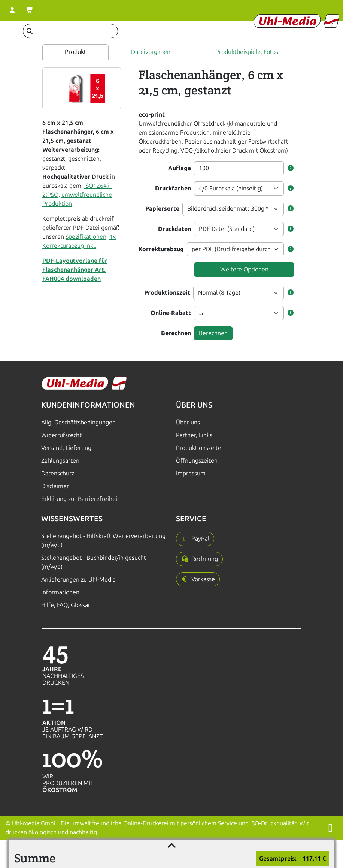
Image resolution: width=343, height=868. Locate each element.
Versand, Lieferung (66, 448)
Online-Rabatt (171, 313)
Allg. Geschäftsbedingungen (78, 422)
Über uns (188, 422)
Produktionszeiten (200, 448)
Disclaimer (55, 486)
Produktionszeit (167, 293)
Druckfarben (173, 188)
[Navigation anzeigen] (11, 31)
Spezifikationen (86, 237)
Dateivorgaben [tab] (151, 52)
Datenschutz (58, 473)
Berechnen (176, 333)
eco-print (152, 115)
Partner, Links (194, 435)
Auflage (180, 168)
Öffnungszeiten (197, 461)
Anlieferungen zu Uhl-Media (78, 579)
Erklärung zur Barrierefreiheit (80, 499)
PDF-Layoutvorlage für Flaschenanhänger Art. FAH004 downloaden (75, 270)
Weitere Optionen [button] (244, 269)
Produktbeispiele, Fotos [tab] (247, 52)
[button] (291, 168)
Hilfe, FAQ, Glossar (66, 605)
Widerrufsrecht (61, 435)
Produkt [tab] (75, 52)
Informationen (60, 592)
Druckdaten (174, 229)
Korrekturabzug (161, 249)
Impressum (191, 473)
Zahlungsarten (60, 461)
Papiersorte (162, 209)
